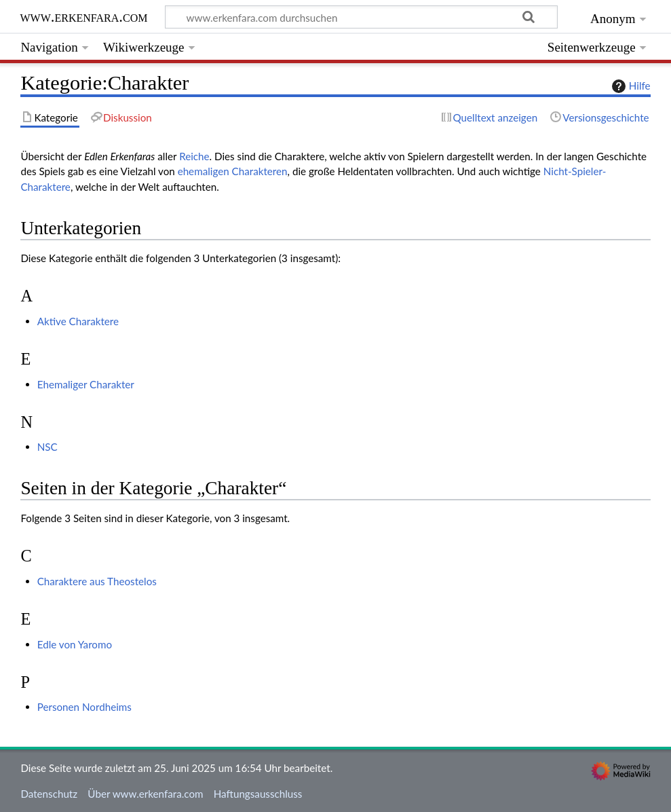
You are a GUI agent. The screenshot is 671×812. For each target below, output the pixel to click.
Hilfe (630, 86)
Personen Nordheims (84, 707)
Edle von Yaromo (75, 644)
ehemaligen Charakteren (233, 171)
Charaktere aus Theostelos (97, 581)
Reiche (194, 156)
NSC (47, 447)
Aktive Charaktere (78, 321)
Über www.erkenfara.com (145, 794)
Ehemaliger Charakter (86, 384)
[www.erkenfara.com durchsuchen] (361, 17)
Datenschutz (49, 794)
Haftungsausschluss (258, 794)
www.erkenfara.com (84, 17)
